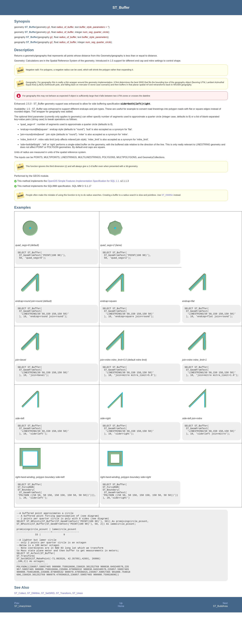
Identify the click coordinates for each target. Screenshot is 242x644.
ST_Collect (20, 624)
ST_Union (77, 624)
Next (225, 634)
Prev (17, 634)
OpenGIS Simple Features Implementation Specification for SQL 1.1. (84, 182)
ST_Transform (63, 624)
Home (121, 637)
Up (121, 634)
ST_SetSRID (48, 624)
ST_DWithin (167, 196)
